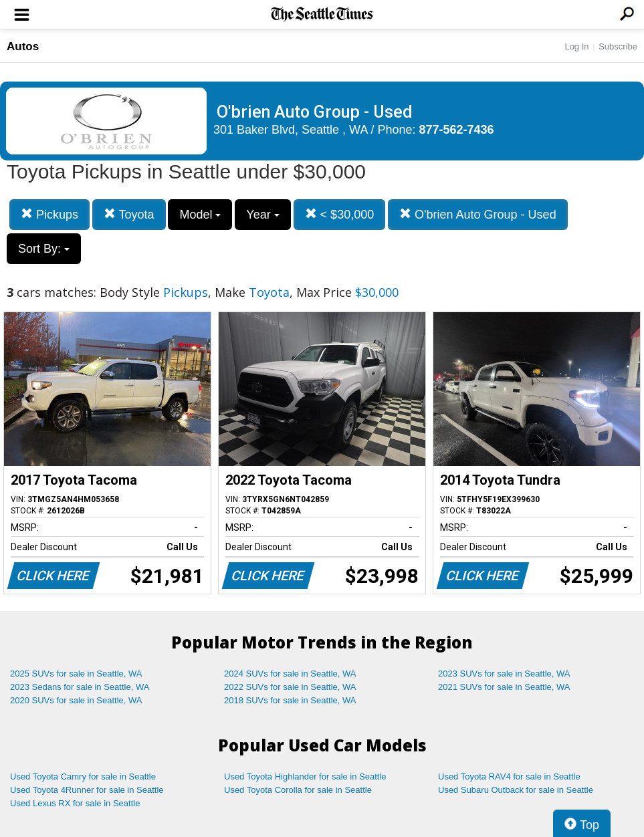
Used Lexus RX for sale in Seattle (75, 803)
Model (200, 215)
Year (262, 215)
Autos (23, 46)
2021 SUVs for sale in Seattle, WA (504, 687)
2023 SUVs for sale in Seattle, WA (504, 674)
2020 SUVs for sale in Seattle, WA (76, 700)
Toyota (129, 214)
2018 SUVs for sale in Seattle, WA (290, 700)
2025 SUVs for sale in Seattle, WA (76, 674)
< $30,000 (340, 214)
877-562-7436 (457, 130)
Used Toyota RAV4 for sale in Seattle (509, 776)
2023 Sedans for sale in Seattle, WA (80, 687)
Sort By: (44, 249)
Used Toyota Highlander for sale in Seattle (305, 776)
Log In (576, 46)
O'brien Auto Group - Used (478, 214)
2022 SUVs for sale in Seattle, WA (290, 687)
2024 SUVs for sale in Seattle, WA (290, 674)
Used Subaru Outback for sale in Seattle (516, 790)
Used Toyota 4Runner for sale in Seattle (87, 790)
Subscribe (618, 46)
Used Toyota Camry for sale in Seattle (83, 776)
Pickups (49, 214)
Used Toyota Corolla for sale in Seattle (298, 790)
